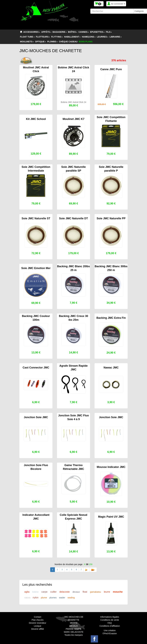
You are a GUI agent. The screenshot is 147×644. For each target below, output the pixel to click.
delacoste (65, 592)
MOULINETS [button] (27, 42)
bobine (35, 592)
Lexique (38, 626)
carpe (44, 592)
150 (91, 564)
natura (27, 598)
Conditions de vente (110, 620)
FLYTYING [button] (57, 37)
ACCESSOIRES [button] (32, 32)
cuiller (53, 592)
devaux (76, 592)
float (85, 592)
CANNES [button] (84, 32)
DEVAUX (74, 626)
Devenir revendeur (38, 623)
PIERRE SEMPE (74, 629)
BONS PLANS (86, 42)
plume (44, 598)
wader (62, 598)
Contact (38, 617)
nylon (36, 598)
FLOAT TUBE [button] (27, 37)
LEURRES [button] (103, 37)
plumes (53, 598)
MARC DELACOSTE (74, 632)
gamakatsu (96, 592)
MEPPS (74, 623)
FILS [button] (109, 32)
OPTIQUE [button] (41, 42)
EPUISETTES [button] (97, 32)
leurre (107, 592)
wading (71, 598)
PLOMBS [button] (52, 42)
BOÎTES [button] (73, 32)
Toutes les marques (74, 635)
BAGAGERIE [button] (60, 32)
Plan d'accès (38, 620)
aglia (27, 592)
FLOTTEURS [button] (43, 37)
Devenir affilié (38, 629)
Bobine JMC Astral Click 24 (74, 102)
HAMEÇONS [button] (89, 37)
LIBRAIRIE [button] (116, 37)
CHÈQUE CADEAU (68, 42)
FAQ (110, 623)
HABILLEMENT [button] (72, 37)
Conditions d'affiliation (110, 626)
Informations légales (110, 617)
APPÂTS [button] (46, 32)
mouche (118, 592)
